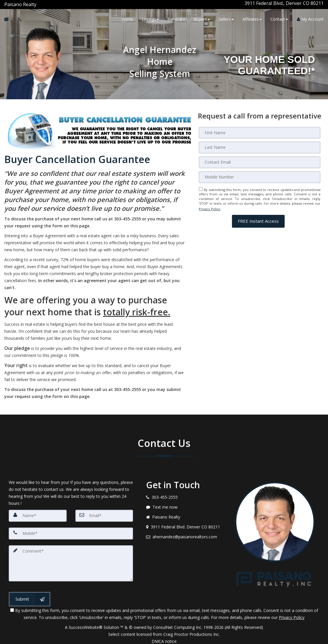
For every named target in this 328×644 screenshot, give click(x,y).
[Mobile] (260, 174)
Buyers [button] (202, 18)
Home (127, 18)
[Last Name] (260, 145)
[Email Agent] (9, 18)
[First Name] (260, 130)
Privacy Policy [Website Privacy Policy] (210, 205)
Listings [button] (150, 18)
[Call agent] (37, 3)
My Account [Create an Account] (310, 18)
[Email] (260, 159)
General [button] (176, 18)
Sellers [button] (226, 18)
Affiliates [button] (252, 18)
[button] (258, 216)
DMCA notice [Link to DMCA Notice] (164, 637)
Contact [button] (279, 18)
